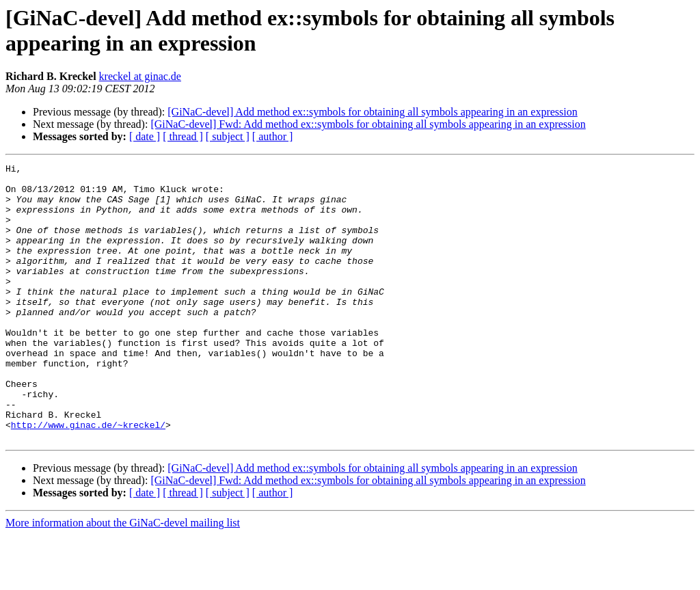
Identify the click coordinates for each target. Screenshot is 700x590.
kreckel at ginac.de (140, 76)
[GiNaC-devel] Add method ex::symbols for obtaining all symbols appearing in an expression (372, 112)
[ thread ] (183, 136)
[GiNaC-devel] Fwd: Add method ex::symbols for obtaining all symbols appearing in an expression (368, 124)
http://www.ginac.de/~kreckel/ (88, 478)
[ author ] (273, 136)
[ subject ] (228, 136)
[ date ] (145, 136)
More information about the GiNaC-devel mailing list (123, 578)
